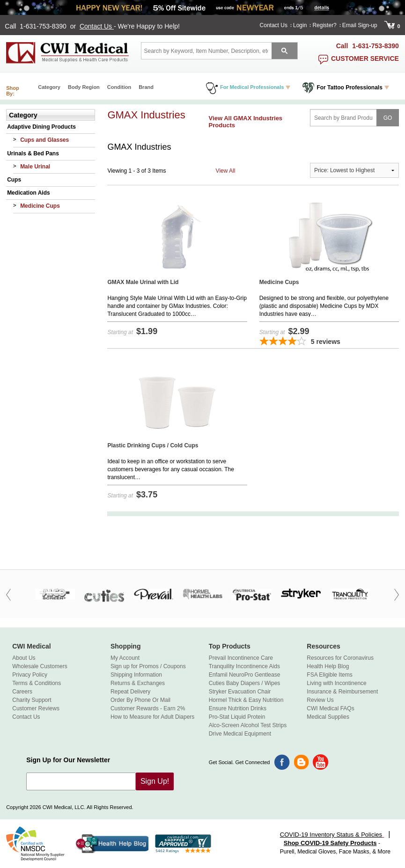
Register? (324, 25)
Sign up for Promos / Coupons (148, 666)
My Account (125, 658)
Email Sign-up (360, 25)
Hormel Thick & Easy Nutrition (246, 700)
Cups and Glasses (44, 140)
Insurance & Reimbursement (342, 692)
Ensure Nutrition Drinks (238, 708)
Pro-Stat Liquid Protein (237, 717)
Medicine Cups (40, 206)
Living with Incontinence (336, 683)
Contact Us (97, 26)
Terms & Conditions (37, 683)
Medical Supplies (328, 717)
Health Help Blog (328, 666)
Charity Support (32, 700)
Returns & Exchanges (138, 683)
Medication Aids (29, 193)
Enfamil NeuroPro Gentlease (245, 675)
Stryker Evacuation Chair (240, 692)
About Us (24, 658)
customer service (365, 58)
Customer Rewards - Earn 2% (148, 708)
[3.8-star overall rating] (329, 342)
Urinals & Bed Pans (33, 153)
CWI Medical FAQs (330, 708)
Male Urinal (35, 167)
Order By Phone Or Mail (140, 700)
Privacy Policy (30, 675)
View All (226, 171)
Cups (14, 180)
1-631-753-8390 (44, 26)
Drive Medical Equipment (240, 734)
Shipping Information (136, 675)
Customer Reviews (36, 708)
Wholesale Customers (40, 666)
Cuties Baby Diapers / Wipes (245, 683)
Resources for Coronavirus (340, 658)
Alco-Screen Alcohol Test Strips (248, 725)
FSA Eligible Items (329, 675)
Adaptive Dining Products (41, 127)
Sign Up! (155, 781)
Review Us (320, 700)
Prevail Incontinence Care (241, 658)
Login (300, 25)
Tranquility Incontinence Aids (244, 666)
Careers (22, 692)
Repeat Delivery (130, 692)
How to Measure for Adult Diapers (152, 717)
